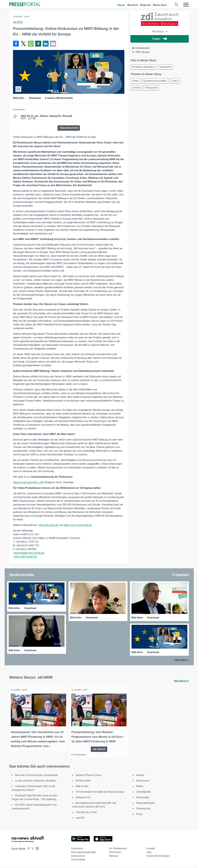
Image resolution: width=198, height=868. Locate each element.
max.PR (80, 819)
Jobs (149, 853)
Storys (121, 5)
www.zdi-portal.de (48, 525)
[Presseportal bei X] (32, 850)
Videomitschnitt (69, 128)
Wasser (140, 776)
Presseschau (143, 809)
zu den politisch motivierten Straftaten (36, 782)
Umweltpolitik (143, 793)
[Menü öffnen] (186, 5)
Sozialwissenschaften (157, 82)
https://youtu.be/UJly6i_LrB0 (28, 482)
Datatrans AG (83, 798)
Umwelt (137, 89)
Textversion (115, 853)
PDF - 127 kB (46, 117)
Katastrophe (143, 798)
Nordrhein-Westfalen (144, 67)
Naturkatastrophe (146, 804)
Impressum (77, 849)
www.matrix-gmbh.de (25, 557)
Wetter (140, 787)
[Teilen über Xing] (38, 44)
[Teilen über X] (23, 44)
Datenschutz (78, 857)
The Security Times (86, 813)
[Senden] (53, 44)
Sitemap (113, 857)
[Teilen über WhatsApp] (31, 44)
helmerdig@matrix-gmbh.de (29, 553)
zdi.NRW (18, 22)
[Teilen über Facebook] (16, 44)
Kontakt (151, 849)
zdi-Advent (99, 750)
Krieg (139, 815)
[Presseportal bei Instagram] (36, 849)
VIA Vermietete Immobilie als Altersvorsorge (100, 793)
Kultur (178, 82)
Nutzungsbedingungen (84, 853)
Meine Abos (160, 5)
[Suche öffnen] (177, 5)
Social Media (78, 860)
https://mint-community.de (78, 525)
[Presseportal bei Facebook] (28, 850)
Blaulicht (133, 5)
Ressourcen (143, 782)
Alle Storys (160, 31)
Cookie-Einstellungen (158, 857)
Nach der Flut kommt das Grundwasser (37, 776)
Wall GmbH (82, 787)
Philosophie (153, 89)
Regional (145, 5)
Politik (136, 82)
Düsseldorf (167, 67)
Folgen (160, 39)
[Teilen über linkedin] (46, 44)
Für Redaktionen (118, 849)
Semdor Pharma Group (88, 776)
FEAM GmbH (83, 782)
